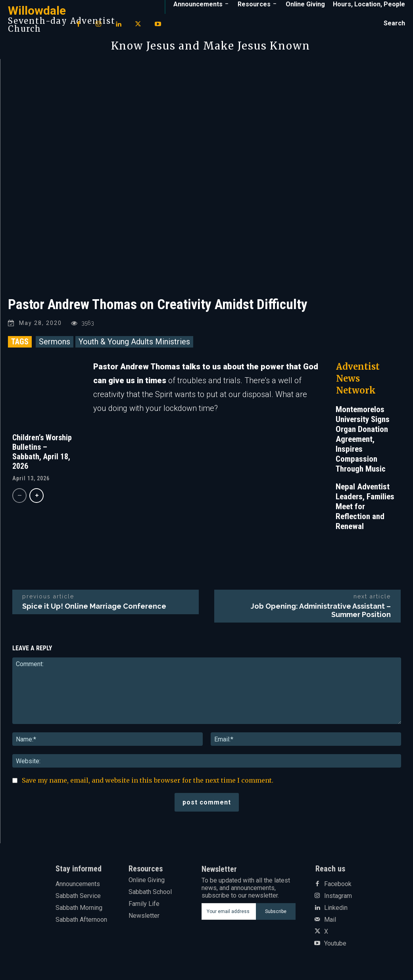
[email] (229, 911)
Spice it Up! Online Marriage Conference (94, 606)
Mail (330, 920)
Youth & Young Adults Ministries (134, 342)
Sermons (55, 342)
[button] (394, 23)
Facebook (338, 884)
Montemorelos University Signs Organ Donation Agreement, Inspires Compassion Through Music (363, 439)
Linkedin (336, 908)
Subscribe (276, 911)
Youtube (335, 944)
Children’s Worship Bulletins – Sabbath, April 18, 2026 (42, 452)
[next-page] (36, 496)
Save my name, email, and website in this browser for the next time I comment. (148, 780)
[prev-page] (19, 496)
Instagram (338, 896)
